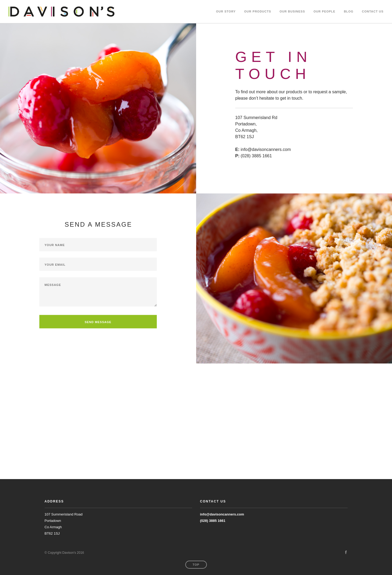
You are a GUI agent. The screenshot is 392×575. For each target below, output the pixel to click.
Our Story (226, 11)
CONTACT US (373, 11)
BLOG (349, 11)
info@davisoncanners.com (222, 514)
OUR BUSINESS (292, 11)
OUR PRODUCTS (258, 11)
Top (196, 565)
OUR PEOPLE (324, 11)
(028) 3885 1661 (213, 521)
